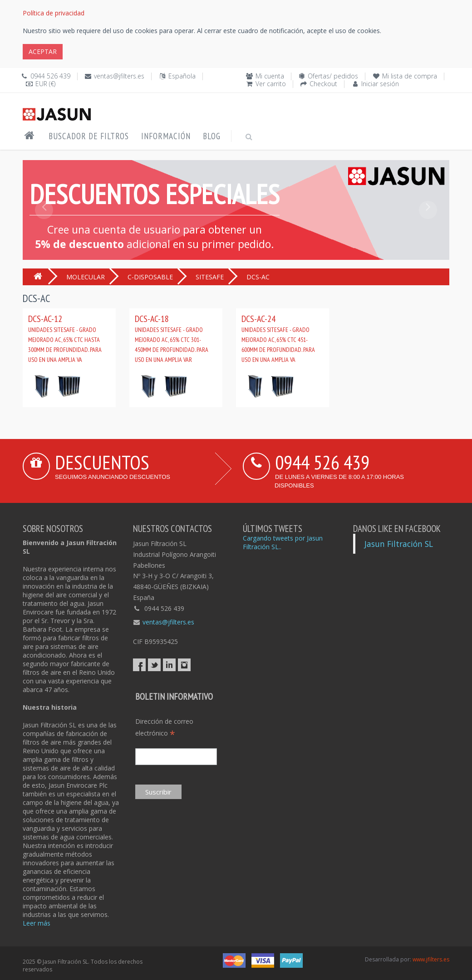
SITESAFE (210, 277)
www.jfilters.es (431, 959)
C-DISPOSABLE (150, 277)
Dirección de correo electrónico (164, 728)
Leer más (37, 923)
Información (166, 136)
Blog (212, 136)
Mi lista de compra (410, 76)
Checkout (323, 84)
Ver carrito (271, 84)
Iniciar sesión (380, 84)
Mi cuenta (270, 76)
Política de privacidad (54, 13)
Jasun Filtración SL (399, 544)
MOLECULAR (86, 277)
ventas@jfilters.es (119, 76)
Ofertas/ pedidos (333, 76)
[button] (44, 230)
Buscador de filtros (89, 136)
